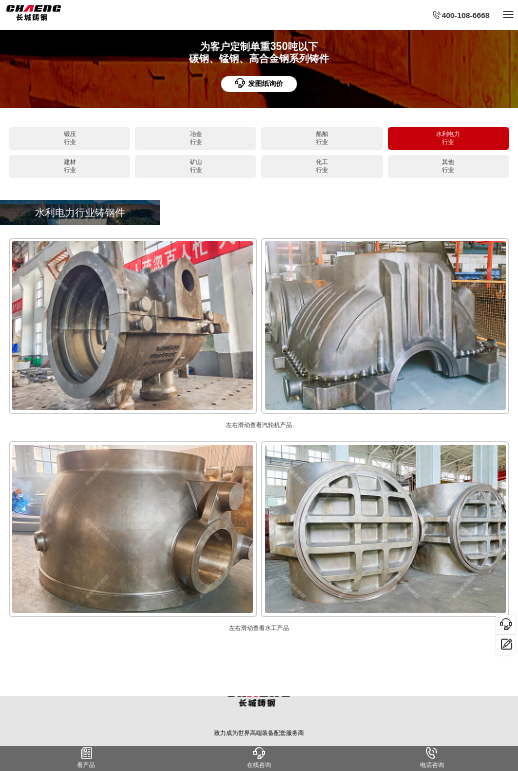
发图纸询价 (259, 84)
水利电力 (448, 138)
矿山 (195, 166)
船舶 (321, 138)
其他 (448, 166)
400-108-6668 (461, 15)
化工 (321, 166)
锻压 (69, 138)
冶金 (195, 138)
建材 (69, 166)
